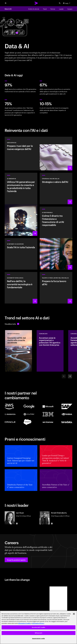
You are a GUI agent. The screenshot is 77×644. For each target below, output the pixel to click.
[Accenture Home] (36, 3)
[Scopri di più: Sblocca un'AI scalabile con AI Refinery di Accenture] (21, 254)
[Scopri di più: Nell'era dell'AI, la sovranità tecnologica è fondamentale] (21, 288)
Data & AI (8, 9)
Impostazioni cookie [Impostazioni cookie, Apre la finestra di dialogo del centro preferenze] (38, 638)
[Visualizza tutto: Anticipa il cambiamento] (12, 324)
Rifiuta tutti (38, 633)
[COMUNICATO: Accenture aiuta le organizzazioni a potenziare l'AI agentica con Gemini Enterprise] (50, 351)
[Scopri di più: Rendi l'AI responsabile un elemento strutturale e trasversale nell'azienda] (56, 238)
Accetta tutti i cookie (39, 627)
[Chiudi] (74, 614)
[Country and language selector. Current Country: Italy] (67, 3)
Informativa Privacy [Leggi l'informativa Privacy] (38, 623)
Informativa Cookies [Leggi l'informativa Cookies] (24, 623)
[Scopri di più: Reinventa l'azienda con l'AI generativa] (21, 204)
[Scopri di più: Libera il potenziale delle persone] (56, 288)
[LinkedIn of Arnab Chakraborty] (52, 524)
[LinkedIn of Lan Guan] (17, 524)
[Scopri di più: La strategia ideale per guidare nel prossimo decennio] (56, 189)
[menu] (6, 3)
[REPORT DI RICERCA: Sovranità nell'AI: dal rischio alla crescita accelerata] (19, 351)
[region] (38, 627)
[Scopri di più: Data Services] (38, 154)
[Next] (70, 376)
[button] (16, 560)
